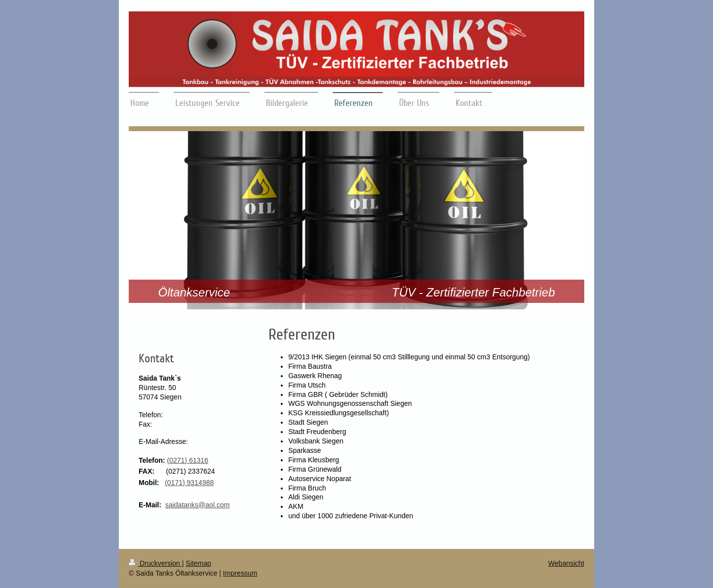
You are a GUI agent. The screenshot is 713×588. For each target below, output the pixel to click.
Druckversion (155, 563)
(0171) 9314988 (189, 483)
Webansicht (566, 563)
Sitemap (198, 563)
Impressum (240, 573)
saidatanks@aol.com (198, 505)
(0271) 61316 (187, 460)
